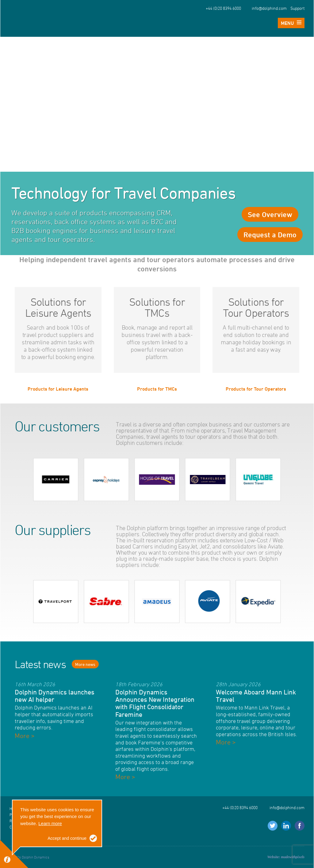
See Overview (270, 214)
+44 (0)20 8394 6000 (223, 8)
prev (26, 480)
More (25, 736)
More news (85, 664)
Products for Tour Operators (256, 389)
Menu (291, 23)
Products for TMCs (157, 389)
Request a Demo (270, 235)
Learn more (50, 823)
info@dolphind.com (269, 8)
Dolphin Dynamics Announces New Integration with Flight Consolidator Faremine (155, 703)
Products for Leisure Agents (58, 389)
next (288, 480)
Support (297, 8)
